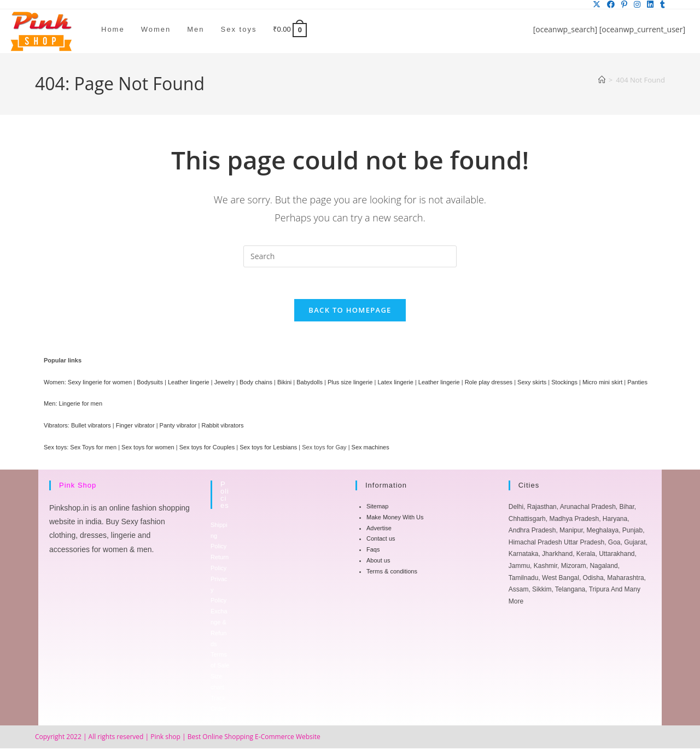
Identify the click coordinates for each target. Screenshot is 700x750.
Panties (637, 384)
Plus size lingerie (350, 384)
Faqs (373, 551)
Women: (55, 384)
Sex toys (55, 449)
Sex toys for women (148, 449)
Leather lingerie (189, 384)
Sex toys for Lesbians (268, 449)
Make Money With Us (395, 519)
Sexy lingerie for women (100, 384)
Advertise (379, 530)
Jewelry (224, 384)
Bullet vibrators (91, 427)
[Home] (602, 80)
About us (378, 562)
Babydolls (310, 384)
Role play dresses (489, 384)
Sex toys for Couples (207, 449)
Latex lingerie (395, 384)
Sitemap (377, 508)
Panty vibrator (178, 427)
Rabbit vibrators (222, 427)
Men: (50, 406)
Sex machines (371, 449)
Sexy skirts (532, 384)
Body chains (256, 384)
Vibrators (56, 427)
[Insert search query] (350, 256)
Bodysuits (150, 384)
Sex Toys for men (93, 449)
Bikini (284, 384)
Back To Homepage (350, 312)
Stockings (564, 384)
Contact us (381, 541)
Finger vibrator (135, 427)
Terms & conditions (392, 573)
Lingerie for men (81, 406)
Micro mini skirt (602, 384)
